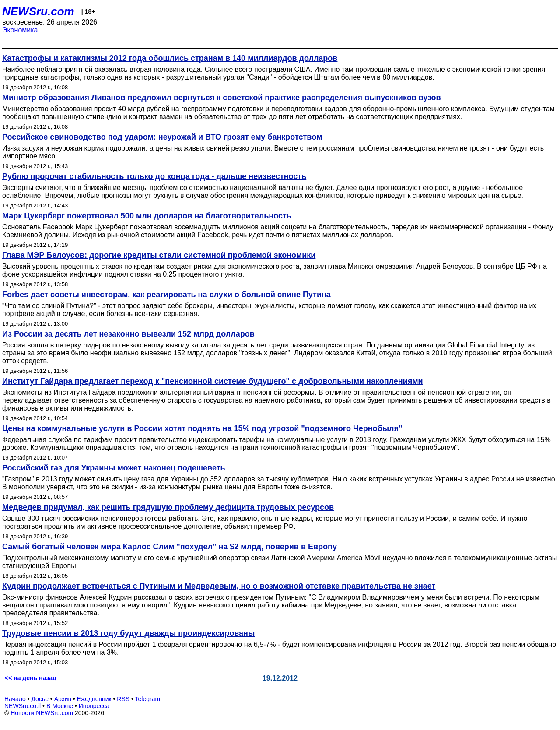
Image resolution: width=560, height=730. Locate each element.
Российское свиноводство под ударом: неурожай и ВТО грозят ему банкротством (162, 137)
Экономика (20, 30)
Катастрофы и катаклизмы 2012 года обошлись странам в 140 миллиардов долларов (170, 58)
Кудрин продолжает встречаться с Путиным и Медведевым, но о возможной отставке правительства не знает (219, 586)
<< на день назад (31, 678)
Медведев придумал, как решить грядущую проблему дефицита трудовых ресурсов (168, 507)
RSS (123, 699)
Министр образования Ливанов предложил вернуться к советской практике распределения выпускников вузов (222, 98)
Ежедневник (94, 699)
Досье (40, 699)
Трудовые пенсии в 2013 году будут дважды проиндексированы (128, 633)
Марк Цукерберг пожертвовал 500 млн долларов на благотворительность (147, 216)
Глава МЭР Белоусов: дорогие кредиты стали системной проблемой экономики (159, 255)
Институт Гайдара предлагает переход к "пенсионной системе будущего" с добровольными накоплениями (213, 381)
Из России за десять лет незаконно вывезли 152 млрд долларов (128, 334)
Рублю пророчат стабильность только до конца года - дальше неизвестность (154, 176)
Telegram (148, 699)
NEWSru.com (38, 11)
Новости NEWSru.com (42, 713)
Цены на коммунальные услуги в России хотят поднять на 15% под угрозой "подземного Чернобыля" (202, 428)
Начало (15, 699)
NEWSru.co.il (23, 706)
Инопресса (94, 706)
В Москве (60, 706)
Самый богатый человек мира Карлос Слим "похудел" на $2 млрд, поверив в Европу (170, 547)
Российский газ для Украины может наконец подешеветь (114, 468)
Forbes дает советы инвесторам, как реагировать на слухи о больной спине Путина (166, 295)
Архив (63, 699)
